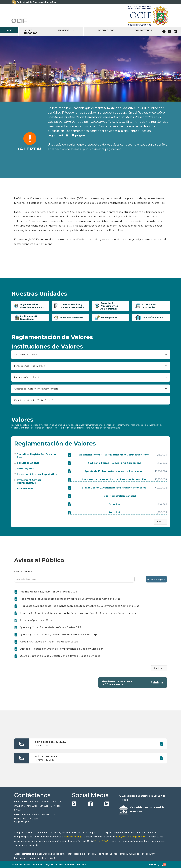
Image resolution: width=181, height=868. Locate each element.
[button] (63, 30)
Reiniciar (157, 683)
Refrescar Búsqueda (156, 579)
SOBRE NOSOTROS (31, 32)
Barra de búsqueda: (23, 571)
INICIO (9, 30)
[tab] (30, 306)
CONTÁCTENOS (143, 30)
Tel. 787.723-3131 (22, 822)
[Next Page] (160, 522)
